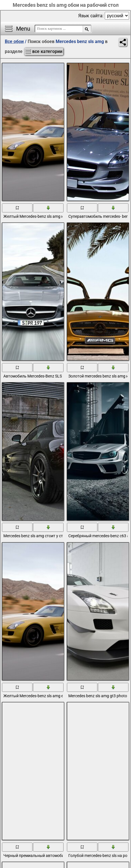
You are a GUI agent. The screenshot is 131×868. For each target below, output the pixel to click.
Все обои (14, 41)
